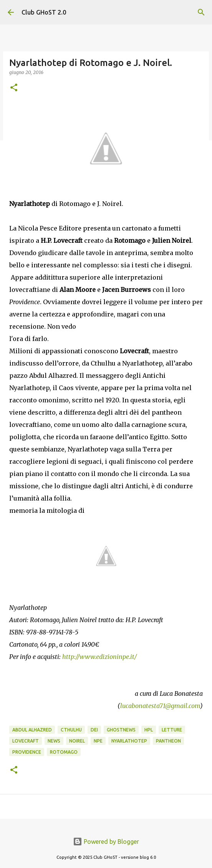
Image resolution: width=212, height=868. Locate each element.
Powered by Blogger (106, 842)
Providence (27, 752)
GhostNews (121, 730)
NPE (98, 741)
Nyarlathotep (129, 741)
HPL (149, 730)
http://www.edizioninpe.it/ (99, 657)
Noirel (77, 741)
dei (94, 730)
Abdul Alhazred (32, 730)
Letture (172, 730)
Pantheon (168, 741)
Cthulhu (71, 730)
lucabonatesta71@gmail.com (160, 706)
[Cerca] (201, 12)
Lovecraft (26, 741)
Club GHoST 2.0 (44, 12)
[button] (14, 88)
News (54, 741)
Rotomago (64, 752)
